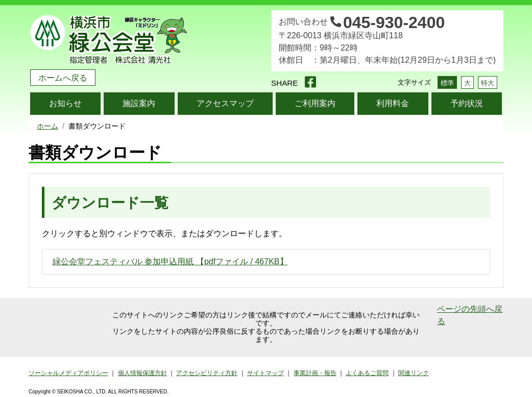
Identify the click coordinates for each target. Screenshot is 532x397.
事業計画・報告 (315, 373)
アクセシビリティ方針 (207, 373)
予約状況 (467, 103)
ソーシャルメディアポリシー (68, 373)
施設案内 (139, 103)
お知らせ (65, 103)
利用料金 (393, 103)
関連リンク (414, 373)
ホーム (47, 126)
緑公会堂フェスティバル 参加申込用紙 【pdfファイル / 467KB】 (170, 262)
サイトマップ (265, 373)
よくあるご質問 (367, 373)
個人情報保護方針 (142, 373)
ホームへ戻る (63, 78)
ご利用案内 (315, 103)
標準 (447, 83)
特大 (488, 83)
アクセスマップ (225, 103)
